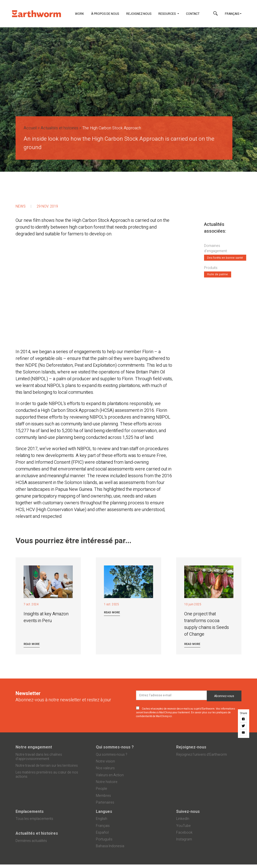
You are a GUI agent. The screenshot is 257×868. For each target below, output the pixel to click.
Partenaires (105, 802)
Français (232, 14)
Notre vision (105, 761)
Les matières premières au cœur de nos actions (47, 775)
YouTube (183, 826)
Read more (32, 644)
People (102, 789)
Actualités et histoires (59, 128)
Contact (193, 14)
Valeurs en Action (110, 775)
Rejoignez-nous (139, 14)
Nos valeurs (105, 768)
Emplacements (30, 812)
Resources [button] (167, 14)
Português (104, 839)
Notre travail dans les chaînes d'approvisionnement (39, 757)
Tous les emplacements (34, 819)
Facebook (184, 833)
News (21, 206)
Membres (103, 796)
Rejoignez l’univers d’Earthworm (202, 755)
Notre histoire (107, 782)
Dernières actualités (31, 841)
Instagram (184, 839)
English (102, 819)
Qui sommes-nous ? (115, 747)
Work (79, 14)
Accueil (30, 128)
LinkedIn (183, 819)
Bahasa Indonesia (110, 846)
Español (102, 833)
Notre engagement (34, 747)
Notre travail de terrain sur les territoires (47, 766)
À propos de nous (105, 14)
